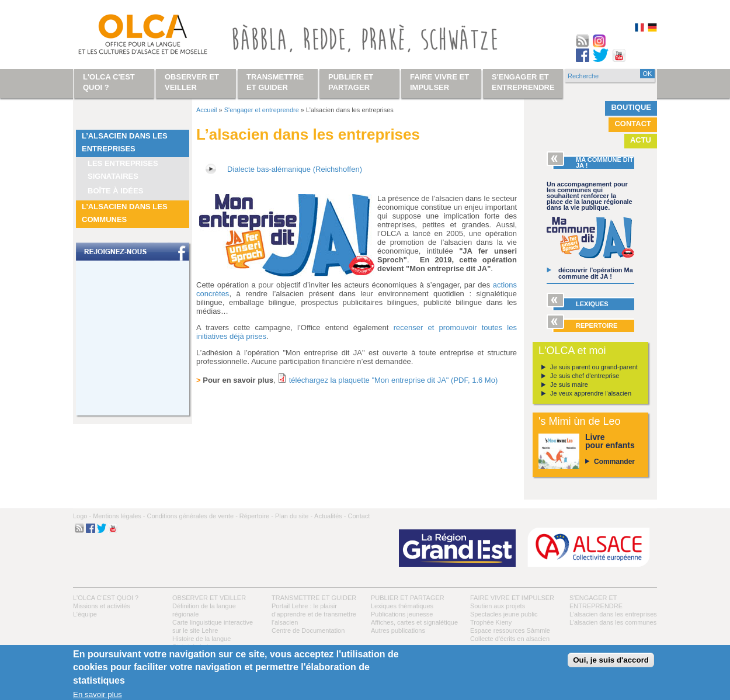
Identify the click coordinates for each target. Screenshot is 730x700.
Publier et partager (408, 598)
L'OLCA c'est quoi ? (106, 598)
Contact (633, 124)
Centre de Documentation (308, 630)
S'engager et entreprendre (262, 110)
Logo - (82, 516)
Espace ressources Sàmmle (510, 630)
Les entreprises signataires (123, 170)
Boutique (631, 107)
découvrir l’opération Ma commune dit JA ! (596, 273)
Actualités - (330, 516)
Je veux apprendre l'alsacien (591, 393)
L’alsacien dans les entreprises (125, 142)
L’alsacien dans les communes (125, 213)
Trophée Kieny (491, 622)
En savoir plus (98, 694)
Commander (614, 462)
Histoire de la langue (201, 639)
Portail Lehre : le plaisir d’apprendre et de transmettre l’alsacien (314, 614)
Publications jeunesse (402, 614)
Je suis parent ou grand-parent (594, 367)
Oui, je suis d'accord (611, 660)
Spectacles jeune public (504, 614)
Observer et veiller (209, 598)
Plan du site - (294, 516)
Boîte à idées (115, 191)
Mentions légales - (119, 516)
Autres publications (398, 630)
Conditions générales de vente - (192, 516)
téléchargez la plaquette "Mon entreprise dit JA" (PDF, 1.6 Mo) (394, 380)
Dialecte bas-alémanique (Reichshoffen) (295, 169)
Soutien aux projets (498, 606)
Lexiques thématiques (402, 606)
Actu (641, 140)
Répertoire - (256, 516)
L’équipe (85, 614)
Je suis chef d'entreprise (585, 376)
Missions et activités (102, 606)
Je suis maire (569, 384)
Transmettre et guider (314, 598)
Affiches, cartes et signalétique (414, 622)
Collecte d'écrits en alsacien (510, 639)
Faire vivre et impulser (512, 598)
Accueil (206, 110)
